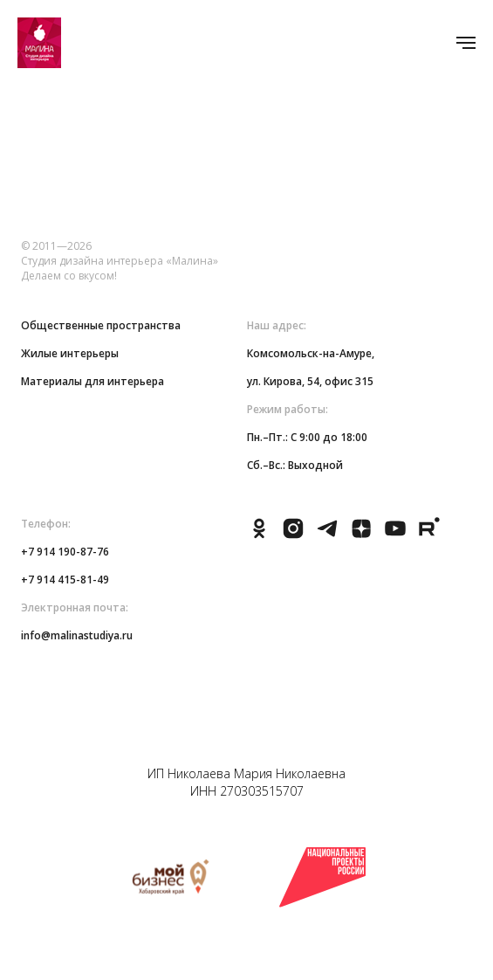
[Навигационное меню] (466, 43)
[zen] (361, 536)
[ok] (259, 536)
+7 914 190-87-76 (65, 552)
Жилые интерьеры (70, 353)
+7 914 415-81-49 (65, 580)
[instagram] (293, 536)
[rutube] (429, 536)
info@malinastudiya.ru (77, 635)
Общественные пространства (101, 325)
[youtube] (395, 536)
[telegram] (327, 536)
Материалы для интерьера (92, 381)
